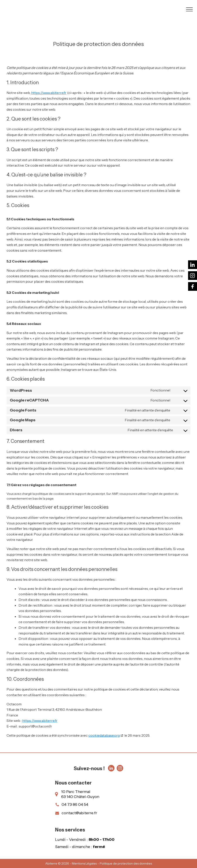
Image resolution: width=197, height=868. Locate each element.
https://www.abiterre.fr (49, 93)
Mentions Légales (84, 863)
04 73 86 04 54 (75, 804)
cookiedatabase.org (104, 735)
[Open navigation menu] (189, 9)
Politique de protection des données (126, 863)
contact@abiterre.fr (79, 813)
